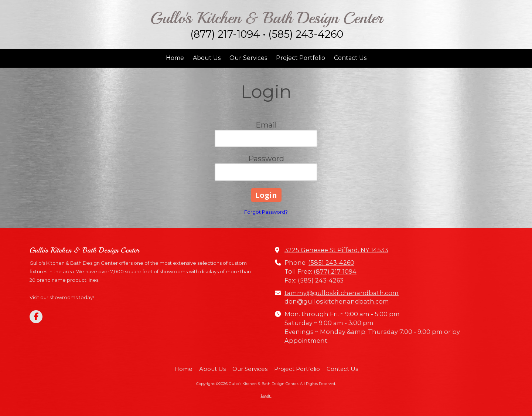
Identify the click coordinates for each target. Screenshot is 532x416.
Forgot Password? (266, 212)
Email (266, 125)
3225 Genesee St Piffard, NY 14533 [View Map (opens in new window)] (336, 250)
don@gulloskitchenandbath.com (337, 301)
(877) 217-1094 (335, 271)
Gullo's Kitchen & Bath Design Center (267, 18)
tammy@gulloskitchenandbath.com (342, 293)
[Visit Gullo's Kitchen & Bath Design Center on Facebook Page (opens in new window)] (36, 317)
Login (266, 395)
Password (266, 159)
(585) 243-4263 (321, 280)
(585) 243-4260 (331, 263)
